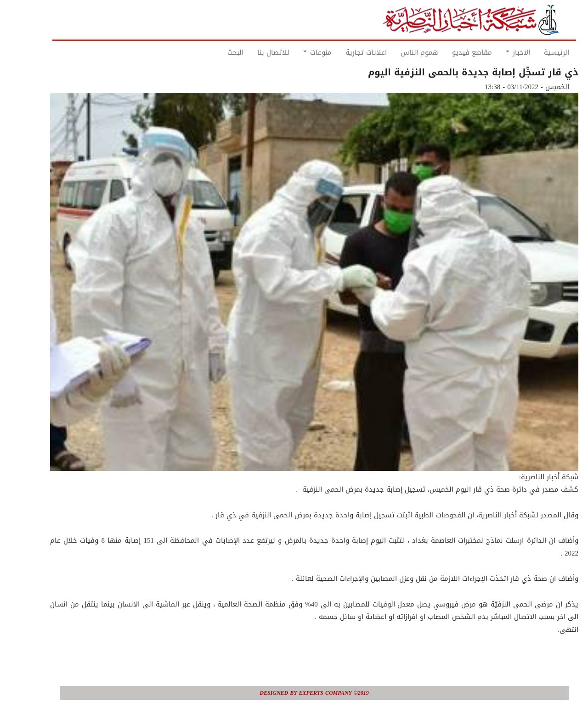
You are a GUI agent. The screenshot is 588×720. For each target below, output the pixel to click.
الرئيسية (536, 52)
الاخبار (498, 52)
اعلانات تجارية (346, 52)
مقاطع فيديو (452, 52)
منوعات (297, 52)
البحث (215, 52)
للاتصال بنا (253, 52)
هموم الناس (399, 52)
